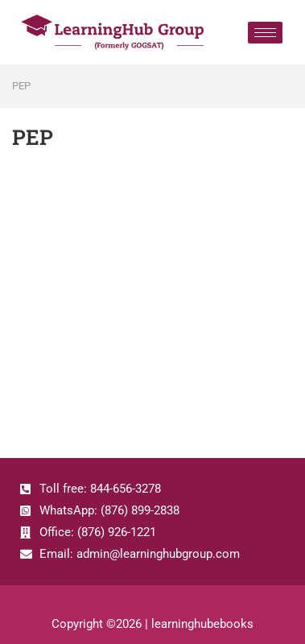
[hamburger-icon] (265, 33)
